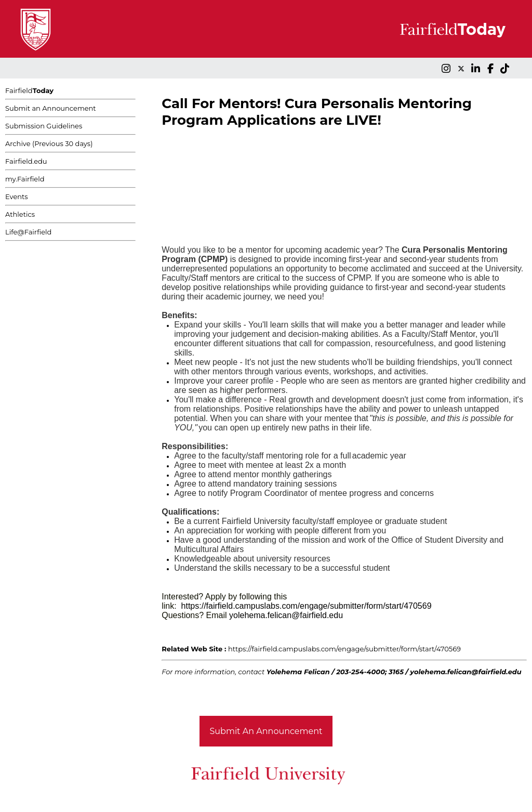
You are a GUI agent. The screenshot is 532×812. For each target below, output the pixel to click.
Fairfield (29, 90)
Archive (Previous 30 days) (49, 143)
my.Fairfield (25, 179)
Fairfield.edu (26, 161)
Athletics (20, 214)
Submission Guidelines (44, 126)
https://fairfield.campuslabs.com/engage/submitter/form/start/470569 (344, 649)
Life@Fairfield (28, 232)
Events (17, 197)
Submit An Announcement (266, 731)
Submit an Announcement (51, 108)
